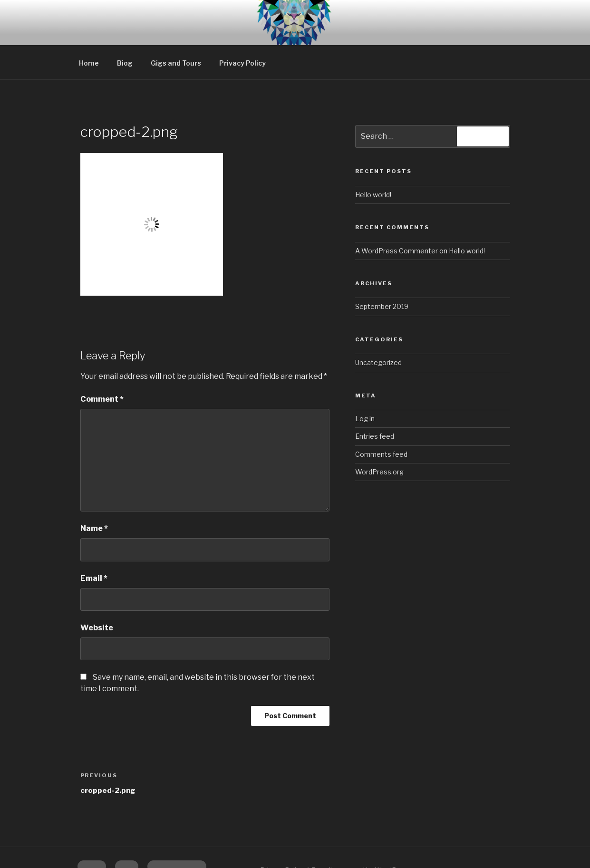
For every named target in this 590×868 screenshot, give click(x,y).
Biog (125, 29)
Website (97, 593)
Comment (102, 365)
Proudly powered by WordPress (361, 836)
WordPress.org (379, 438)
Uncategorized (378, 328)
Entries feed (375, 402)
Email (94, 544)
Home (89, 29)
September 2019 (382, 272)
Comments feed (381, 420)
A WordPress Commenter (397, 217)
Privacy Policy (242, 29)
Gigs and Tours (176, 29)
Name (94, 494)
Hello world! (373, 160)
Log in (365, 384)
